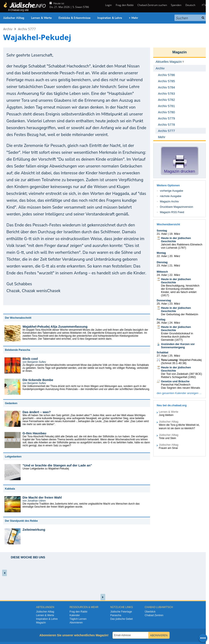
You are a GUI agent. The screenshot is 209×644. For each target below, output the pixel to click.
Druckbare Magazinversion (177, 207)
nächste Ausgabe (171, 196)
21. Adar (162, 234)
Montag (161, 253)
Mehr (162, 137)
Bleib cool (30, 359)
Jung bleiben (166, 415)
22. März (175, 275)
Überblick (150, 612)
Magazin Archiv (169, 201)
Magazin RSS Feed (172, 212)
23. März (175, 304)
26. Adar (162, 323)
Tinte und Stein (167, 438)
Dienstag (162, 262)
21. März (175, 265)
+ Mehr (133, 18)
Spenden (176, 5)
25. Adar (162, 304)
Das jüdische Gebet (121, 619)
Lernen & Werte (41, 18)
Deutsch (190, 5)
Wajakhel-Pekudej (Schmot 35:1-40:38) (181, 362)
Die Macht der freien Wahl (42, 497)
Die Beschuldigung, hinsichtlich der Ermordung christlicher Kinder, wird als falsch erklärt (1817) (180, 290)
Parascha (116, 615)
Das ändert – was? (37, 412)
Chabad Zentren (154, 615)
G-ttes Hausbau (34, 433)
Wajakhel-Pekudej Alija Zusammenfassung (55, 326)
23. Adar (162, 265)
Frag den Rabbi (125, 5)
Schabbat (162, 353)
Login (108, 5)
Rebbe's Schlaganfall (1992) (178, 377)
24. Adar (162, 275)
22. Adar (162, 256)
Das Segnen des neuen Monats (180, 388)
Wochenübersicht (168, 224)
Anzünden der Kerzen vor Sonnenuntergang (178, 346)
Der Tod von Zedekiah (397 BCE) (181, 374)
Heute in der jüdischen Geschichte (176, 240)
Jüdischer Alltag (14, 18)
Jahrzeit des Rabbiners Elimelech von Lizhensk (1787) (182, 246)
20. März (175, 256)
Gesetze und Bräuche (175, 381)
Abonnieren (76, 623)
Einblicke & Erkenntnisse (74, 18)
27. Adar (162, 356)
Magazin (180, 52)
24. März (175, 323)
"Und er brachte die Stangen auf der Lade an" (57, 465)
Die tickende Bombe (38, 380)
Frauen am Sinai (168, 448)
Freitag (161, 320)
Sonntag (162, 231)
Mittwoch (162, 272)
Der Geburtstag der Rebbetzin (180, 314)
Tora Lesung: (170, 360)
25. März (175, 356)
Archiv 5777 (27, 29)
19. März (175, 234)
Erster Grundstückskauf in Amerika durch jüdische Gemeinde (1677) (177, 337)
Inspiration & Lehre (110, 18)
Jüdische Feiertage (121, 612)
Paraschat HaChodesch (176, 385)
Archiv (8, 29)
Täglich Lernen (78, 619)
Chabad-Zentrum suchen (152, 5)
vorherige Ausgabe (171, 191)
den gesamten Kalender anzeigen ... (179, 393)
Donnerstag (164, 300)
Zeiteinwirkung (34, 530)
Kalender (75, 615)
